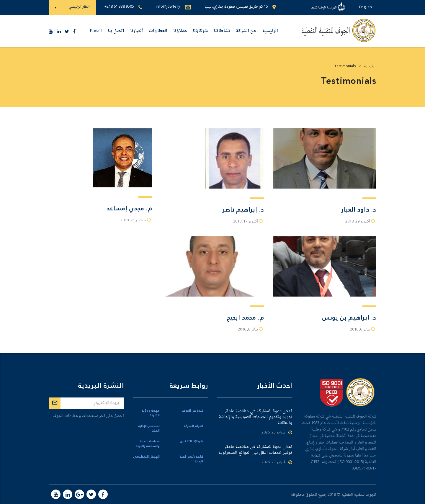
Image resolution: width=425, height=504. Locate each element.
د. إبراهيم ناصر (243, 210)
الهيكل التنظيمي (146, 457)
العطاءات (158, 31)
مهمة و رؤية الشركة (151, 413)
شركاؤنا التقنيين (192, 441)
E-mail (96, 31)
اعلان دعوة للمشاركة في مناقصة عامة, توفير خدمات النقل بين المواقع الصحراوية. (255, 450)
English (366, 7)
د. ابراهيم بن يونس (349, 318)
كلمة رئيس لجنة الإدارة (192, 459)
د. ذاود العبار (359, 210)
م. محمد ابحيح (246, 318)
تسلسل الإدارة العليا (149, 428)
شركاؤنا (200, 31)
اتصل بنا (116, 31)
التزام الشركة (194, 426)
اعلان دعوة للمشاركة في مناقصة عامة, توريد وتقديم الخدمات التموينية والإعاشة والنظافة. (255, 417)
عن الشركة (246, 31)
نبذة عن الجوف (193, 411)
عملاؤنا (180, 31)
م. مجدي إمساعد (129, 208)
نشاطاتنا (222, 31)
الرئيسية (270, 31)
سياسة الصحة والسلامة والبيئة (148, 444)
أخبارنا (137, 31)
